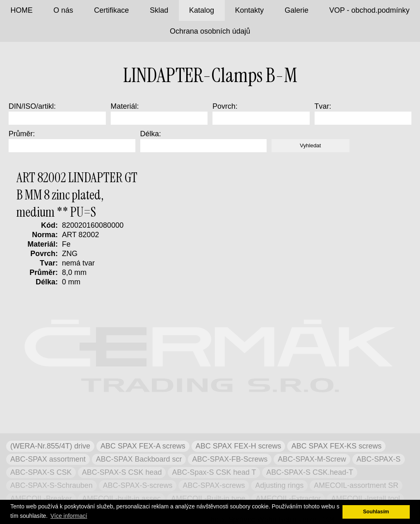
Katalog (202, 10)
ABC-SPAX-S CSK (41, 472)
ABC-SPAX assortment (48, 459)
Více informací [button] (69, 516)
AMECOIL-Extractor (288, 499)
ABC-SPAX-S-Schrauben (51, 485)
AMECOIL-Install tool (365, 499)
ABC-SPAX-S (379, 459)
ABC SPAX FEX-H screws (239, 446)
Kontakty (249, 10)
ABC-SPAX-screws (214, 485)
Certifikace (111, 10)
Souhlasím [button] (376, 512)
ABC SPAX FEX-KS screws (336, 446)
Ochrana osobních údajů (210, 31)
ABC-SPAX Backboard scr (139, 459)
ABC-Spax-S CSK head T (214, 472)
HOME (21, 10)
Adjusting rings (279, 485)
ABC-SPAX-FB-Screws (230, 459)
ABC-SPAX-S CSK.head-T (310, 472)
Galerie (297, 10)
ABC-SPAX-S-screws (138, 485)
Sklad (159, 10)
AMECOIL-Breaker (41, 499)
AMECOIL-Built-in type (208, 499)
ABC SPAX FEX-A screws (143, 446)
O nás (63, 10)
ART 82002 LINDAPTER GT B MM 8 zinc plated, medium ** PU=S (77, 195)
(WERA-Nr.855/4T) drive (50, 446)
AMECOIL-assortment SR (356, 485)
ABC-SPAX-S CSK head (122, 472)
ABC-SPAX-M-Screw (312, 459)
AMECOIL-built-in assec (121, 499)
